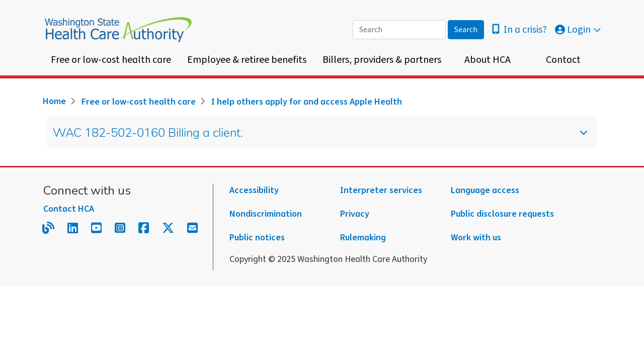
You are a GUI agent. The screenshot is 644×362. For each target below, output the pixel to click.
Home (54, 101)
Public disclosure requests (502, 214)
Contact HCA (69, 209)
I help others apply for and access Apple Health (307, 102)
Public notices (257, 238)
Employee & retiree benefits (247, 60)
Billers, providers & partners (382, 60)
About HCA (488, 60)
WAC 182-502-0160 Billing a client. (313, 138)
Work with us (476, 238)
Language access (485, 190)
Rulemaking (363, 238)
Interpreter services (381, 190)
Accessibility (254, 190)
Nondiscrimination (266, 214)
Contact (563, 60)
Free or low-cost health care (111, 60)
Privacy (355, 214)
